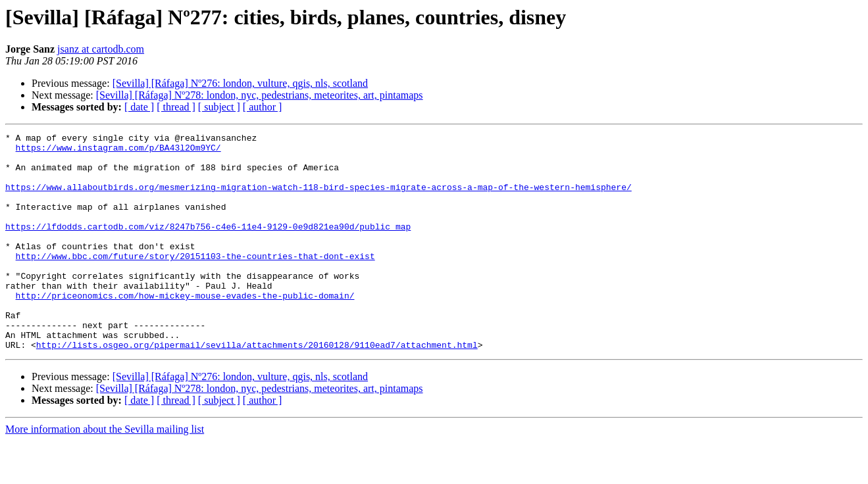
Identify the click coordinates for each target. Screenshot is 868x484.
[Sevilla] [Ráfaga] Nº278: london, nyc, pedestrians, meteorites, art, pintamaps (260, 95)
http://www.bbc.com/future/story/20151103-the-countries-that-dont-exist (195, 281)
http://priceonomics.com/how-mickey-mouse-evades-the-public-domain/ (185, 329)
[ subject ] (219, 107)
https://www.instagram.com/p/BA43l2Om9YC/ (118, 151)
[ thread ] (176, 107)
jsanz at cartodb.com (101, 49)
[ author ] (263, 107)
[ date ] (139, 107)
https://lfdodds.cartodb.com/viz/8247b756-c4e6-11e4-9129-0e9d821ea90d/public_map (208, 246)
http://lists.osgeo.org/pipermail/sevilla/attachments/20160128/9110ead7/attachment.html (257, 388)
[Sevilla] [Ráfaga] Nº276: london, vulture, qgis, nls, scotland (240, 83)
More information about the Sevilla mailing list (105, 472)
